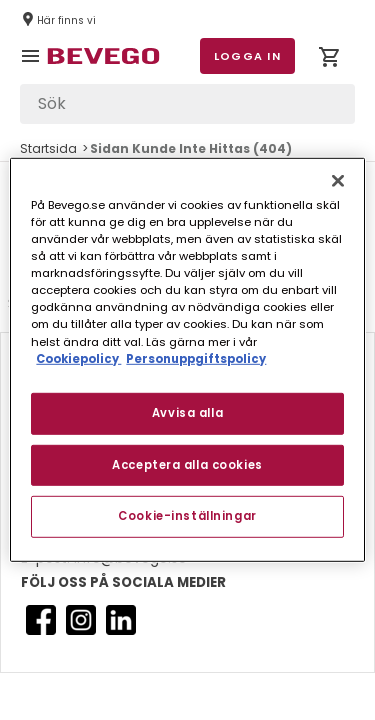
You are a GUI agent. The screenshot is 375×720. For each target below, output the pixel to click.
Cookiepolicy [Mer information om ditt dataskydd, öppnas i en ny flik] (78, 358)
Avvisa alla (187, 412)
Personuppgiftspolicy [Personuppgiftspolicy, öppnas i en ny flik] (196, 358)
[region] (187, 360)
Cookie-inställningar (187, 516)
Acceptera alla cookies (187, 464)
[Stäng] (338, 181)
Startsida (48, 148)
